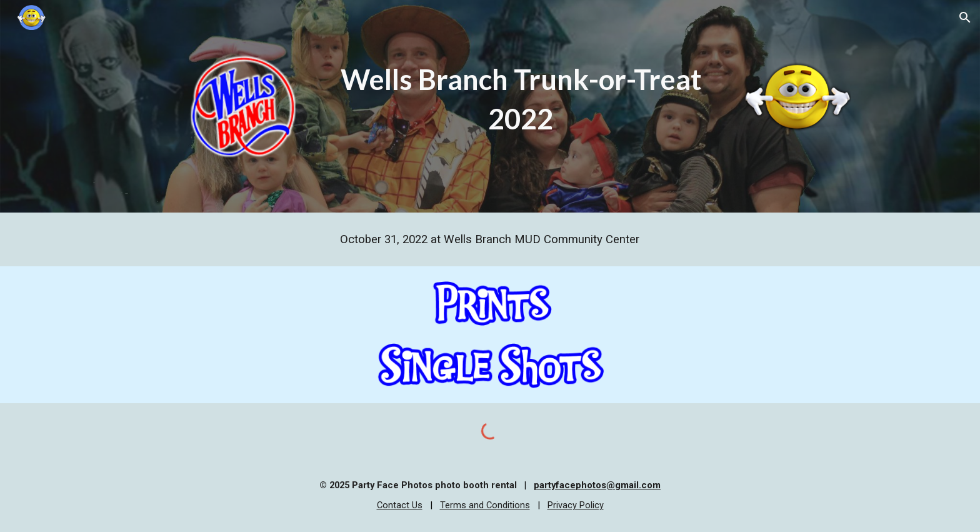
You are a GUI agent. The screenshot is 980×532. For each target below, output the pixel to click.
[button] (965, 18)
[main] (521, 99)
